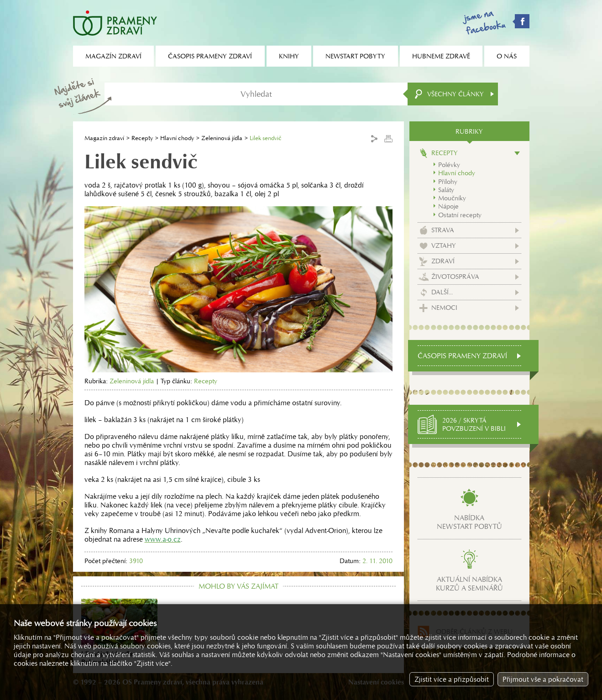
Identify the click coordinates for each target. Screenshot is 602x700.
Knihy (289, 56)
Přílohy (448, 182)
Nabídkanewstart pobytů (469, 522)
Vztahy (444, 246)
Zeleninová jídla (222, 138)
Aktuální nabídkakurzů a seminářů (469, 584)
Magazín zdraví (104, 138)
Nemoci (444, 308)
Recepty (142, 138)
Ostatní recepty (460, 215)
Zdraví (443, 261)
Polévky (449, 165)
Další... (442, 292)
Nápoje (448, 206)
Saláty (446, 190)
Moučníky (452, 198)
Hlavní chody (177, 138)
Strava (443, 230)
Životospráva (455, 277)
